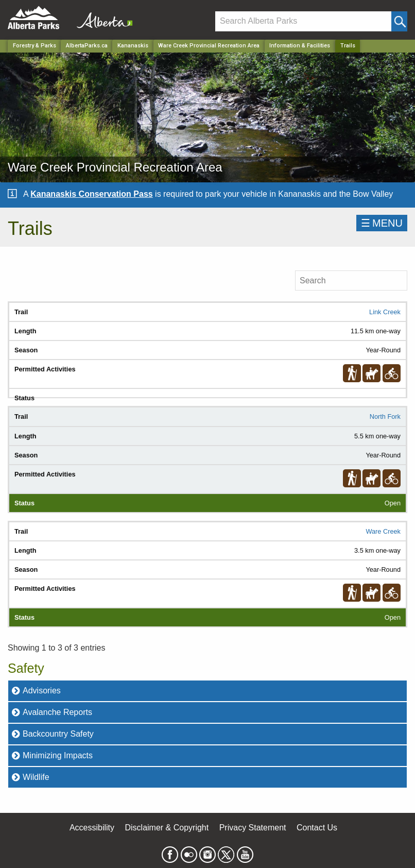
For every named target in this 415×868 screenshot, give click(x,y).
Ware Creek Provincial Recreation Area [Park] (209, 46)
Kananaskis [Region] (133, 46)
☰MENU (382, 223)
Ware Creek (383, 531)
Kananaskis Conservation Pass (91, 194)
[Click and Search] (399, 21)
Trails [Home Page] (348, 46)
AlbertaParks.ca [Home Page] (87, 46)
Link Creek (385, 312)
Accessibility (92, 828)
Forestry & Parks (34, 46)
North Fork (385, 416)
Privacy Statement (253, 828)
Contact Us (317, 828)
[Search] (303, 21)
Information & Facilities (300, 46)
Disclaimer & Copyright (167, 828)
